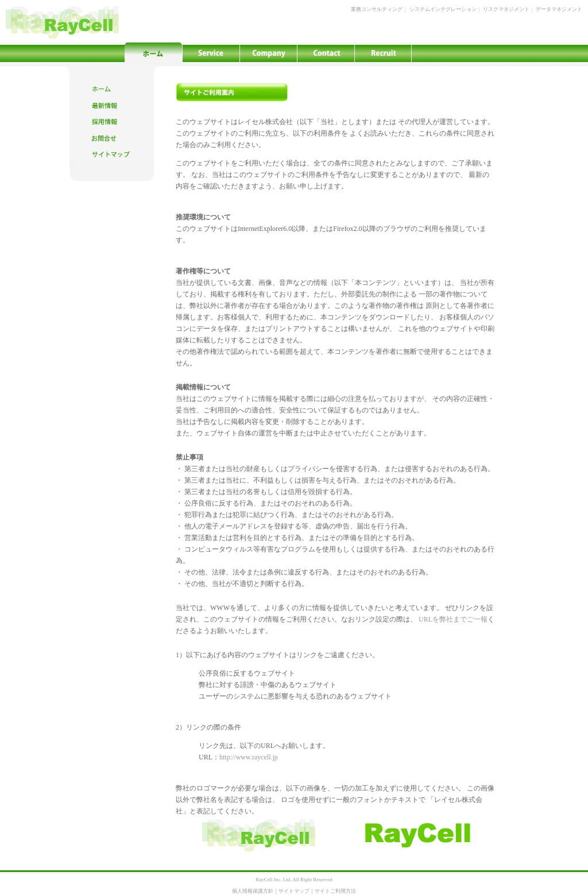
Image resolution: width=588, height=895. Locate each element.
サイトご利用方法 (335, 891)
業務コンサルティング (377, 9)
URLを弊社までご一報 (453, 619)
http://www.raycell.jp (249, 757)
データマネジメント (559, 9)
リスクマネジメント (506, 9)
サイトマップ (294, 891)
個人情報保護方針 (253, 891)
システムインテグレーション (443, 9)
